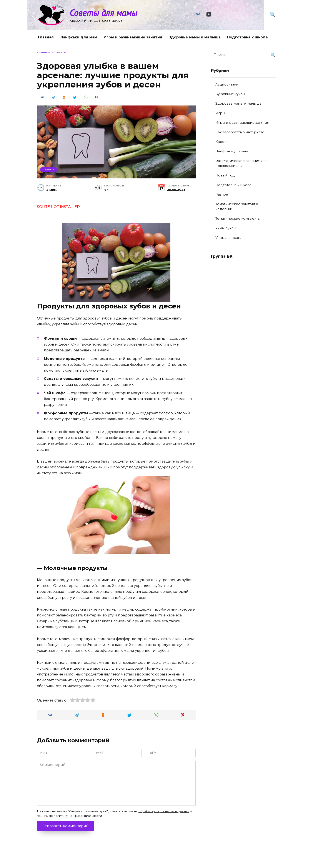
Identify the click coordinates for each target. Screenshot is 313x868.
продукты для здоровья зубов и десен (92, 318)
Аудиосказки (227, 84)
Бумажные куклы (230, 94)
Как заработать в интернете (240, 132)
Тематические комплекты (238, 218)
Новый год (225, 175)
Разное (49, 170)
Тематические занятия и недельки (237, 206)
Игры (220, 113)
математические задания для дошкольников (241, 163)
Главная (46, 37)
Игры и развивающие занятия (133, 37)
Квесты (222, 142)
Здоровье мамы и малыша (195, 37)
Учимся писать (228, 238)
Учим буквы (226, 228)
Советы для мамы (103, 13)
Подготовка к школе (247, 37)
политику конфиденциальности (78, 816)
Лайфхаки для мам (79, 37)
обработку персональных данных (164, 811)
